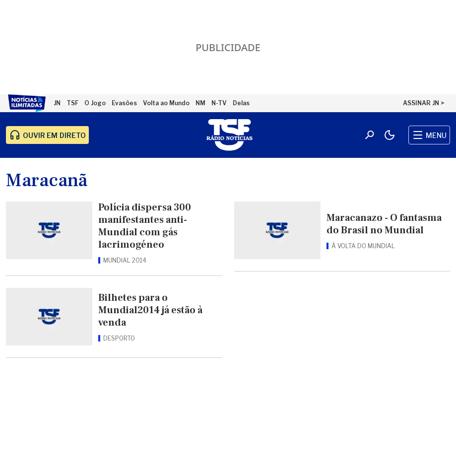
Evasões (124, 103)
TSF (72, 103)
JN (57, 103)
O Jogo (95, 103)
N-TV (219, 103)
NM (200, 103)
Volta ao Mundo (166, 103)
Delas (241, 103)
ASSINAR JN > (423, 103)
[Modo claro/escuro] (390, 135)
